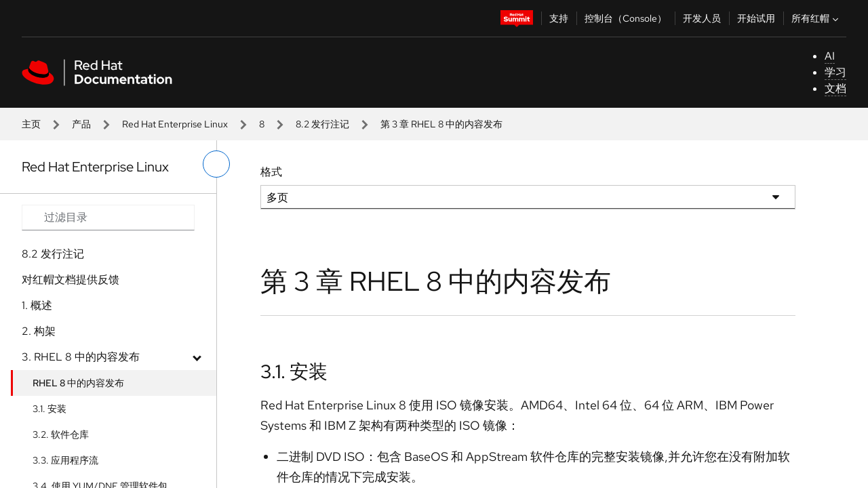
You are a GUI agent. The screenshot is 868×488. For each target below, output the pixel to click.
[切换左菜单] (216, 164)
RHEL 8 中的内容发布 (78, 383)
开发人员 (702, 18)
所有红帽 (816, 18)
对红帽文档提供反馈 (71, 280)
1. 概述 (37, 305)
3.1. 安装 (50, 409)
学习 (835, 72)
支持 (559, 18)
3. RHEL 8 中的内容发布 (81, 357)
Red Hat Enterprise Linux (175, 124)
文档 (835, 88)
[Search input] (108, 218)
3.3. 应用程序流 (65, 460)
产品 (81, 124)
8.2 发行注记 (322, 124)
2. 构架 (39, 331)
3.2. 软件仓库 (61, 434)
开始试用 (756, 18)
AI (830, 56)
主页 (31, 124)
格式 (271, 172)
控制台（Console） (626, 18)
